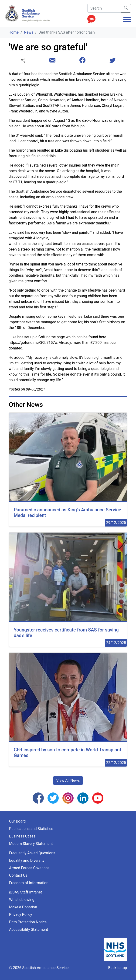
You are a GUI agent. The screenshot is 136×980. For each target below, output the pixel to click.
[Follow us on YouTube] (98, 798)
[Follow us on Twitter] (53, 798)
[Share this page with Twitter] (112, 61)
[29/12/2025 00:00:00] (68, 470)
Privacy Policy (21, 915)
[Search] (104, 8)
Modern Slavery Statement (31, 844)
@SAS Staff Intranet (25, 892)
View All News (68, 780)
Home (14, 32)
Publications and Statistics (31, 829)
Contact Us (18, 875)
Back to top (118, 968)
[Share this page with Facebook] (82, 61)
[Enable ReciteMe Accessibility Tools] (91, 18)
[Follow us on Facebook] (38, 798)
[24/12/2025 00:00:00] (68, 590)
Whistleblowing (22, 900)
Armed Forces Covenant (29, 868)
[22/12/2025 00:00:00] (68, 710)
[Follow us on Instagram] (68, 798)
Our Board (17, 821)
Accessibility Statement (29, 929)
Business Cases (22, 836)
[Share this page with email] (52, 61)
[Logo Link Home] (28, 13)
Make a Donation (23, 907)
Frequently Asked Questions (32, 853)
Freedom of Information (29, 883)
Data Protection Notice (28, 922)
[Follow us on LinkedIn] (83, 798)
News (29, 32)
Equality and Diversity (27, 860)
